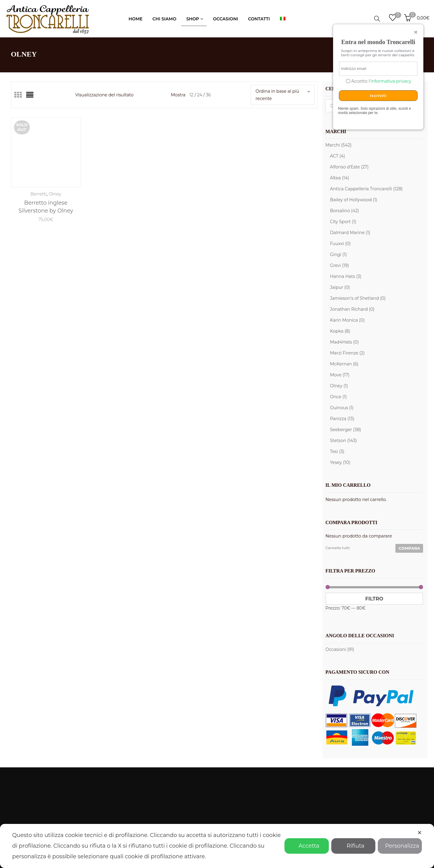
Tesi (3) (337, 451)
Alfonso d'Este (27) (349, 167)
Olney (55, 194)
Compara (409, 548)
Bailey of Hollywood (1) (354, 200)
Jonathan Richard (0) (352, 309)
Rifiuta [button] (353, 846)
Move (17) (340, 375)
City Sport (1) (343, 222)
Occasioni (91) (340, 649)
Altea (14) (340, 178)
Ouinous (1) (342, 408)
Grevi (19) (340, 265)
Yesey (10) (340, 462)
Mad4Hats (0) (344, 342)
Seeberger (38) (346, 430)
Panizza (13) (342, 419)
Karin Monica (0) (347, 320)
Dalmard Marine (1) (350, 233)
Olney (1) (339, 386)
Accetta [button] (307, 846)
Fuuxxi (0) (340, 244)
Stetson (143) (343, 441)
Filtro (374, 599)
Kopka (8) (340, 331)
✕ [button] (420, 833)
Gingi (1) (338, 254)
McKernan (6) (344, 364)
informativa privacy (391, 81)
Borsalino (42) (345, 211)
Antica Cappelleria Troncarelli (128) (366, 189)
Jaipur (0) (340, 287)
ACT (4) (338, 156)
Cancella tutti (338, 548)
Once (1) (339, 397)
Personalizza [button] (400, 846)
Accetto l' (381, 81)
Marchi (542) (339, 145)
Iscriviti (378, 96)
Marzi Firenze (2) (347, 353)
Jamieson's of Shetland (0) (358, 298)
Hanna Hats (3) (346, 276)
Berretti (38, 194)
